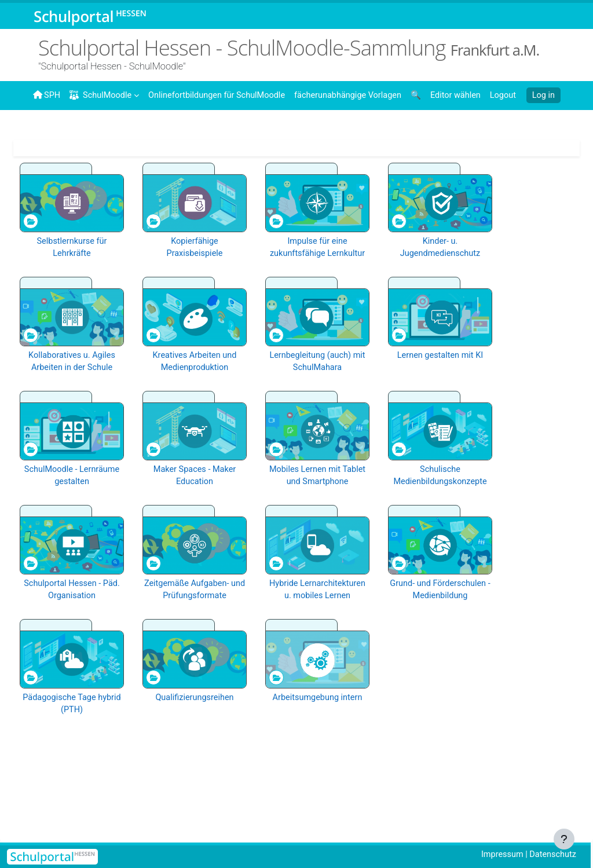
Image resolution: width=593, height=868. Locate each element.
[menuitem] (221, 94)
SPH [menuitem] (47, 95)
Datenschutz (552, 855)
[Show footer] (564, 839)
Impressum (499, 855)
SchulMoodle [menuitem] (103, 95)
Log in (537, 96)
